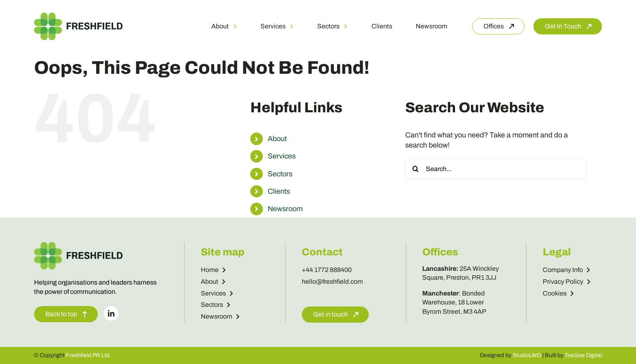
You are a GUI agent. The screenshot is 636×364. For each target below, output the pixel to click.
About (277, 139)
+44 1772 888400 (327, 270)
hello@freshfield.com (332, 282)
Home (213, 270)
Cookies (558, 293)
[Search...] (496, 169)
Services (282, 156)
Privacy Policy (567, 282)
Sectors (280, 174)
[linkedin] (111, 313)
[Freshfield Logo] (78, 16)
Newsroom (285, 209)
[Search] (415, 169)
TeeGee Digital (583, 355)
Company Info (566, 270)
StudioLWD (527, 355)
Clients (279, 191)
